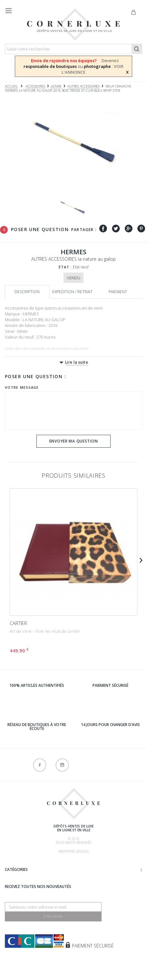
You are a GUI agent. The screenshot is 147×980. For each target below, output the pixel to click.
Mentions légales (73, 851)
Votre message (22, 387)
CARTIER (18, 623)
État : (65, 267)
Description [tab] (27, 292)
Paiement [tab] (118, 292)
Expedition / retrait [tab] (72, 292)
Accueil (11, 86)
